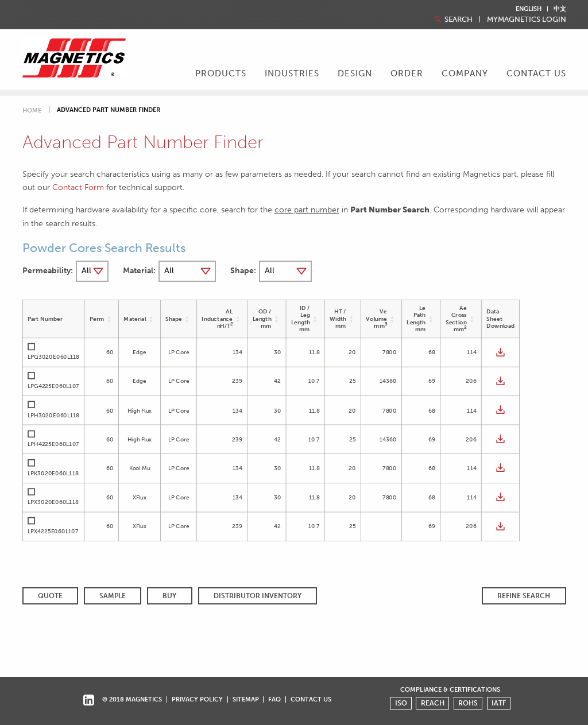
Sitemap (246, 699)
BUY (169, 596)
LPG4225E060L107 (53, 386)
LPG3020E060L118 (53, 357)
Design (355, 73)
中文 (560, 9)
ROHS (468, 703)
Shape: (243, 271)
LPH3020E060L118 (53, 415)
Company (465, 73)
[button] (110, 319)
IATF (499, 703)
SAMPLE (113, 596)
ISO (401, 703)
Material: (139, 271)
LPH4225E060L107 (53, 444)
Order (407, 73)
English (529, 9)
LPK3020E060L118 (53, 473)
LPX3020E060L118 (53, 502)
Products (221, 73)
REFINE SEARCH (524, 596)
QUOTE (50, 596)
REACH (433, 703)
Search (452, 19)
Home (32, 111)
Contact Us (536, 73)
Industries (292, 73)
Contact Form (78, 187)
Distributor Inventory (258, 596)
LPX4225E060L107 (53, 531)
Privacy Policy (197, 699)
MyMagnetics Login (527, 20)
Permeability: (48, 271)
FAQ (274, 699)
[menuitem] (221, 75)
